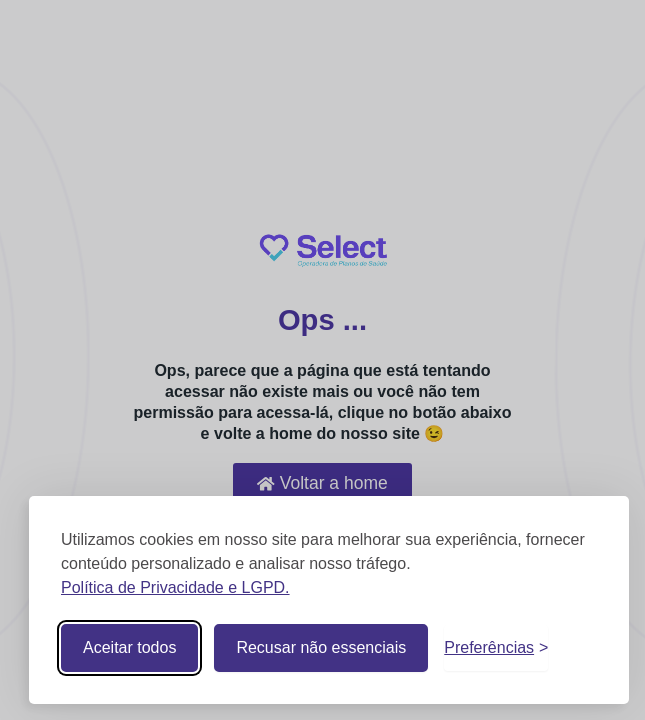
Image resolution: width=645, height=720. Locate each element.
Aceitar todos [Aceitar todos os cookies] (129, 647)
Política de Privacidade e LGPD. (175, 587)
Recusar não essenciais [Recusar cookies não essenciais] (321, 647)
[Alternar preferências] (496, 648)
